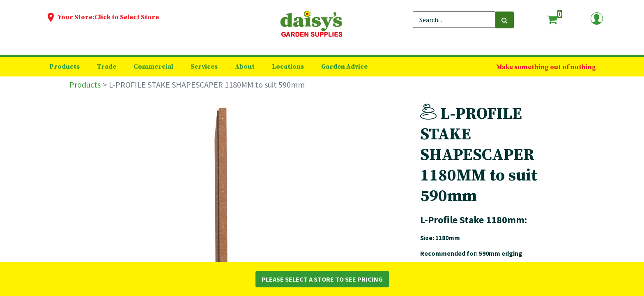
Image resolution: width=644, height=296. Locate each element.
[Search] (505, 20)
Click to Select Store (127, 17)
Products (85, 84)
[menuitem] (64, 67)
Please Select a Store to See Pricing (322, 279)
